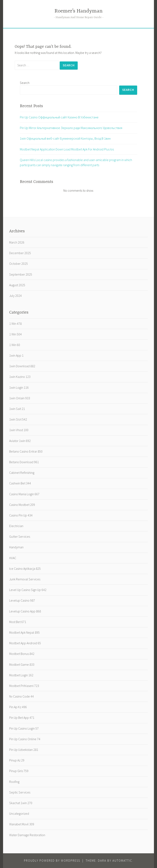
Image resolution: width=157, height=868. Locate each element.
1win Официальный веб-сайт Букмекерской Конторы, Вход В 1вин (65, 138)
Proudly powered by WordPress (52, 861)
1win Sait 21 (17, 409)
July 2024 (15, 296)
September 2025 (21, 274)
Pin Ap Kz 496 (18, 707)
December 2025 (20, 253)
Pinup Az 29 (17, 760)
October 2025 (19, 264)
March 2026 (17, 242)
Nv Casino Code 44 (21, 696)
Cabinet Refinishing (22, 473)
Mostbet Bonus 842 (22, 654)
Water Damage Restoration (27, 835)
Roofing (14, 782)
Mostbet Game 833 (22, 664)
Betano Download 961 (24, 462)
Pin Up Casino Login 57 (24, 728)
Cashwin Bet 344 (20, 483)
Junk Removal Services (25, 579)
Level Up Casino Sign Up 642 (28, 590)
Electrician (16, 526)
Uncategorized (19, 813)
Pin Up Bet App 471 (22, 718)
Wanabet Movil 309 (22, 824)
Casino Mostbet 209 (22, 505)
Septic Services (20, 792)
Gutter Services (20, 536)
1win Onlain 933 (20, 398)
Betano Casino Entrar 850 (26, 451)
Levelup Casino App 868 (25, 611)
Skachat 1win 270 (21, 803)
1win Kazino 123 (20, 377)
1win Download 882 (22, 366)
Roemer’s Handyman (79, 11)
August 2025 (17, 285)
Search (25, 83)
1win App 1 (16, 355)
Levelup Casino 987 (22, 600)
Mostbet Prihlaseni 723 (24, 686)
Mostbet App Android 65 (25, 643)
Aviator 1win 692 (20, 441)
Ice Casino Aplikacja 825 (25, 569)
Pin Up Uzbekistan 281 (24, 750)
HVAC (13, 558)
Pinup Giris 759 (19, 771)
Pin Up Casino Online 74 (25, 739)
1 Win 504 (15, 334)
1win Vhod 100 (19, 430)
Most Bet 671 (18, 622)
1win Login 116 (19, 387)
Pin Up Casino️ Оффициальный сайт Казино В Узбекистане (59, 117)
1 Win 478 (15, 324)
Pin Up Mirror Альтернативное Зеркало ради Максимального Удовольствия (71, 128)
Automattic (122, 861)
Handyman (16, 547)
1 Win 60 (15, 345)
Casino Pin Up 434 (21, 515)
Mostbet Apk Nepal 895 (24, 632)
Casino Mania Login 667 (24, 494)
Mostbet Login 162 (21, 675)
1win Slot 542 (18, 419)
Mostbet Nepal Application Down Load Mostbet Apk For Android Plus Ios (67, 149)
